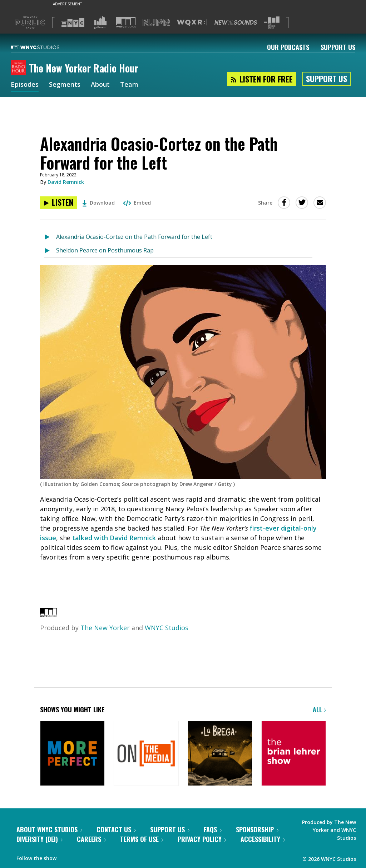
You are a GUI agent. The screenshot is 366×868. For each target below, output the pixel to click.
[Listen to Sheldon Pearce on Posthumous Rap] (50, 251)
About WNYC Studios (49, 829)
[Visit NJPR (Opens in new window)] (156, 23)
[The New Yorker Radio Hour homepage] (20, 68)
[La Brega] (220, 754)
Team (129, 85)
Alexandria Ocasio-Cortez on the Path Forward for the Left (134, 237)
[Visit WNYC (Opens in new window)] (73, 22)
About (100, 85)
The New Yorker (105, 628)
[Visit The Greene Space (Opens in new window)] (272, 23)
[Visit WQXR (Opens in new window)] (192, 23)
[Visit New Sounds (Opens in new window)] (236, 22)
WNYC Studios (167, 628)
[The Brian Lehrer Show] (294, 754)
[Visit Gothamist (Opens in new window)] (100, 22)
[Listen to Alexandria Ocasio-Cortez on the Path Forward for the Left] (58, 203)
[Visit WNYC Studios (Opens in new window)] (126, 22)
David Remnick (66, 182)
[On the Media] (146, 754)
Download (98, 203)
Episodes (25, 85)
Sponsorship (257, 829)
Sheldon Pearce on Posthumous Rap (105, 250)
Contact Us (116, 829)
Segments (65, 85)
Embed (137, 203)
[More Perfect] (72, 754)
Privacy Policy (202, 839)
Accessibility (263, 839)
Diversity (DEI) (39, 839)
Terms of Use (142, 839)
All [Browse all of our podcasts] (319, 709)
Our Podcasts (288, 47)
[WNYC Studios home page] (44, 47)
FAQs (213, 829)
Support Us (338, 47)
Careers (91, 839)
